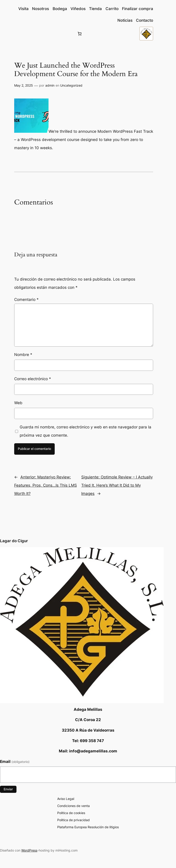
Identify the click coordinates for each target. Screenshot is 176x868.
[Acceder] (18, 34)
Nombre (23, 355)
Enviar (8, 789)
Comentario (26, 300)
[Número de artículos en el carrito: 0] (80, 34)
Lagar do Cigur (14, 541)
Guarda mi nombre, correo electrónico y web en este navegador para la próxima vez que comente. (85, 431)
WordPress (29, 850)
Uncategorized (71, 85)
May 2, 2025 (24, 85)
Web (18, 403)
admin (50, 85)
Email (15, 762)
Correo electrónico (33, 379)
